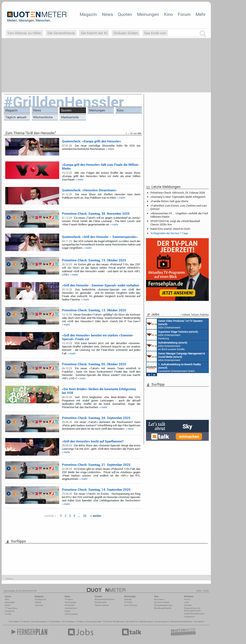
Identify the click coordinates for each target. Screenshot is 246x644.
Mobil (8, 605)
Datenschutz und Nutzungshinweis (192, 609)
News (107, 14)
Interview (39, 605)
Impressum (189, 617)
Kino (168, 14)
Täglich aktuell (16, 117)
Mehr (201, 14)
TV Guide (107, 622)
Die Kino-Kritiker (162, 602)
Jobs (186, 602)
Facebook (10, 611)
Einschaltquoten (94, 622)
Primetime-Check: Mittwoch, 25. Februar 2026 (178, 193)
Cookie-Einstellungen (194, 614)
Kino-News (159, 599)
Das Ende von (155, 33)
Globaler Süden (126, 33)
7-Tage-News (11, 608)
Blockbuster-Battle (163, 608)
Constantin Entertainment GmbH (174, 367)
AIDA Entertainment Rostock (176, 356)
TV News (80, 622)
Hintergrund (40, 599)
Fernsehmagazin (39, 622)
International (71, 608)
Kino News (14, 622)
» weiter (96, 516)
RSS (7, 599)
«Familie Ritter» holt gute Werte (169, 201)
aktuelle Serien (146, 622)
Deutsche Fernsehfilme (181, 622)
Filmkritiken (55, 622)
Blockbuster (119, 622)
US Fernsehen (68, 622)
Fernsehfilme (132, 622)
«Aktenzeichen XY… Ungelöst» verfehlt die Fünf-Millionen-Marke (179, 215)
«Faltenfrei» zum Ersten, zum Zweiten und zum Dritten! (179, 207)
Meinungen (148, 14)
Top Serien (199, 622)
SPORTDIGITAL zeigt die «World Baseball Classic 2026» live (175, 223)
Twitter (8, 614)
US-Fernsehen (71, 614)
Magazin (88, 14)
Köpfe (67, 611)
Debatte (128, 599)
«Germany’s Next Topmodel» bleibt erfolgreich (178, 197)
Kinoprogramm (162, 622)
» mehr (110, 149)
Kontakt (188, 605)
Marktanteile (70, 117)
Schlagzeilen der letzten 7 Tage (169, 233)
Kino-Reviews (131, 605)
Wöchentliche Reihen (43, 118)
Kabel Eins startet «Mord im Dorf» (170, 229)
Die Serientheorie (61, 33)
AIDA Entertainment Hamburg (172, 335)
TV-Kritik (128, 602)
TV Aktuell (25, 622)
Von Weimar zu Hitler (24, 33)
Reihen (38, 602)
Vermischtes (70, 602)
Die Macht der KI (94, 33)
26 (85, 516)
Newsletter (10, 602)
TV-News (69, 599)
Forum (184, 14)
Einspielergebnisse (163, 605)
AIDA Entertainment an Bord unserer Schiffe (175, 324)
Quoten (125, 14)
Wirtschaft (69, 605)
